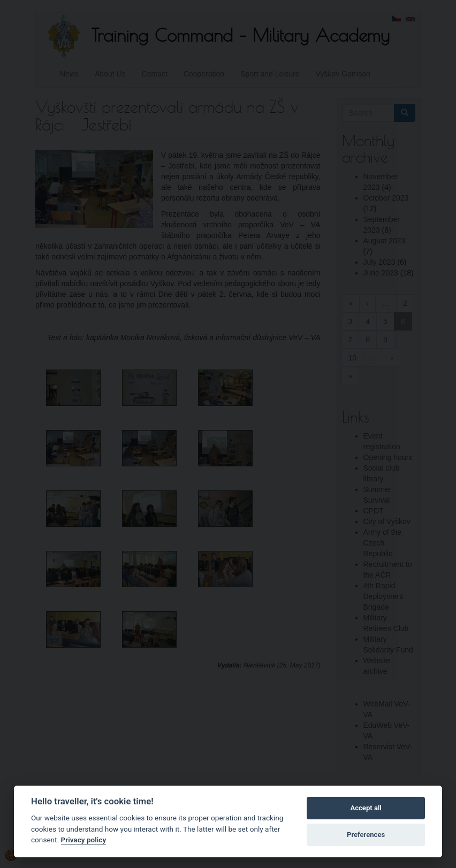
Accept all (366, 808)
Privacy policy (84, 840)
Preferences (366, 835)
